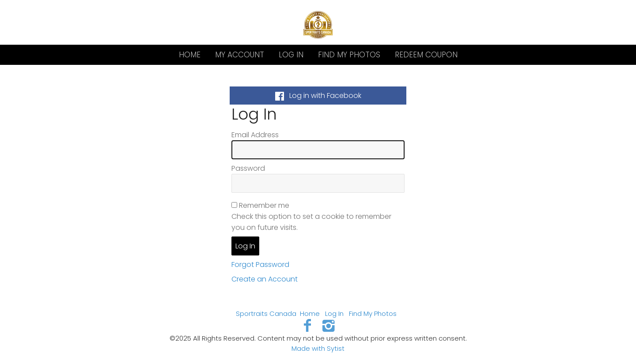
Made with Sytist (318, 348)
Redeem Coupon (426, 55)
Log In (291, 55)
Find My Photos (349, 55)
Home (190, 55)
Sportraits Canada (266, 313)
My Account (240, 55)
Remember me (264, 205)
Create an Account (265, 279)
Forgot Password (260, 265)
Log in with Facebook (318, 96)
